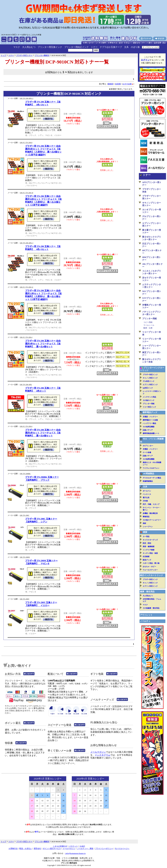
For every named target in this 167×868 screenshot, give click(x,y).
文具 (126, 47)
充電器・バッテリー (150, 417)
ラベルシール (149, 325)
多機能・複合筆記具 (150, 513)
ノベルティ (145, 621)
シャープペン (148, 527)
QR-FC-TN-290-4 (26, 337)
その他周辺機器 (149, 427)
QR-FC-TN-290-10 (26, 193)
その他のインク (149, 400)
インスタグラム (103, 755)
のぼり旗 (135, 47)
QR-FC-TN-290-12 (26, 287)
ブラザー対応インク (150, 375)
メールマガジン (98, 752)
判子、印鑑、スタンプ (151, 504)
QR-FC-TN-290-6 (26, 426)
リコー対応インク (149, 407)
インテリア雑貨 (149, 550)
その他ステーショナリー (152, 520)
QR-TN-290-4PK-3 (26, 243)
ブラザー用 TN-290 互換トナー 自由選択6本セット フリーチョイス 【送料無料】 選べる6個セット (43, 433)
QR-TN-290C (24, 515)
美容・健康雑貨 (149, 547)
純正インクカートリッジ (151, 575)
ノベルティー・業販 (85, 848)
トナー (94, 47)
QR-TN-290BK (25, 474)
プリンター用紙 (149, 319)
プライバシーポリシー (104, 848)
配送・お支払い (26, 848)
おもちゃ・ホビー (149, 567)
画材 (144, 523)
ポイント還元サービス (52, 848)
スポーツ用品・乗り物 (151, 563)
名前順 (118, 84)
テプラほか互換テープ (111, 47)
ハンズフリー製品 (149, 423)
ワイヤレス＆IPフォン (151, 468)
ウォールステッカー (150, 570)
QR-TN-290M (25, 557)
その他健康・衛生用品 (151, 608)
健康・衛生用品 (147, 592)
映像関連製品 (148, 481)
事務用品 (146, 517)
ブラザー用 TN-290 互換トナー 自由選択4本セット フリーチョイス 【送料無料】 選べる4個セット (43, 344)
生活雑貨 (146, 557)
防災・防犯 (147, 543)
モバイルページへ (122, 848)
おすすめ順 (127, 84)
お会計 (82, 846)
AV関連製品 (149, 474)
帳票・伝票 (148, 328)
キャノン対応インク (150, 378)
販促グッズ (147, 560)
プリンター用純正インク (77, 47)
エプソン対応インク (150, 385)
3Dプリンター (148, 446)
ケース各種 (147, 452)
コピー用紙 (148, 322)
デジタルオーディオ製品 (152, 478)
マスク (17, 47)
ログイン (145, 60)
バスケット (73, 846)
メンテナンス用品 (149, 397)
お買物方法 (13, 848)
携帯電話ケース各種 (150, 420)
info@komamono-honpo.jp (75, 853)
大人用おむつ (29, 47)
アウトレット (146, 615)
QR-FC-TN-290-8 (26, 143)
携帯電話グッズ (150, 412)
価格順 (110, 84)
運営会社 (37, 848)
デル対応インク (149, 381)
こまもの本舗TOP (60, 846)
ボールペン (147, 491)
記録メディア (148, 430)
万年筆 (145, 501)
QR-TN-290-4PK (26, 385)
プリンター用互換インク (50, 47)
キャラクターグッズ (150, 540)
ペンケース (147, 494)
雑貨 (145, 532)
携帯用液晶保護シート (151, 433)
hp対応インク (148, 388)
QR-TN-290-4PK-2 (26, 98)
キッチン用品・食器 (150, 553)
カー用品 (146, 537)
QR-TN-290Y (24, 599)
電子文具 (146, 498)
